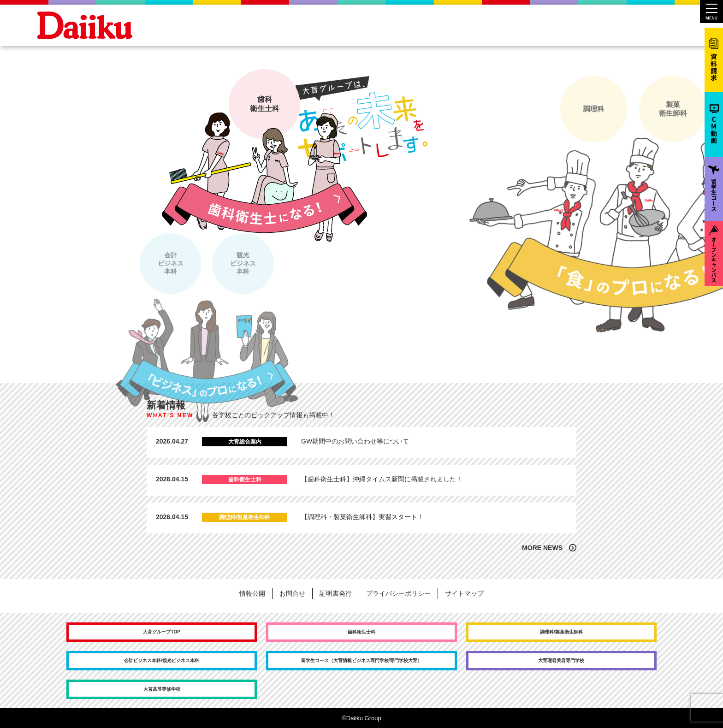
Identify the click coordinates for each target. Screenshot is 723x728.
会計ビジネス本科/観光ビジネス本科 (162, 660)
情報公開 (252, 593)
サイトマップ (464, 593)
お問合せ (292, 593)
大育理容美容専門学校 (561, 660)
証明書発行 (336, 593)
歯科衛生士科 (361, 632)
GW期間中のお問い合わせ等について (355, 441)
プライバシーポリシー (398, 593)
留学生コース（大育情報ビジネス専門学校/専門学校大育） (362, 660)
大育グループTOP (161, 632)
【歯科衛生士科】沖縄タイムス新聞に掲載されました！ (382, 479)
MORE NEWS (542, 548)
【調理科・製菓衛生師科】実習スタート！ (362, 517)
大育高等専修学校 (162, 689)
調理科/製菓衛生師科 (561, 632)
